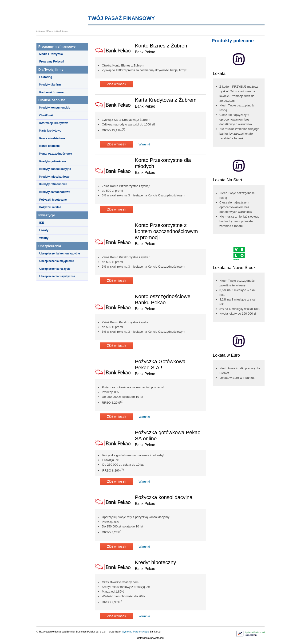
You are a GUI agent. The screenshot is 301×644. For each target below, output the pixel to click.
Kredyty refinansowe (53, 184)
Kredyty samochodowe (55, 192)
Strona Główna (46, 31)
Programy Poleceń (52, 62)
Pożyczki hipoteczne (53, 200)
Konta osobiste (50, 146)
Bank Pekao (62, 31)
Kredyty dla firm (50, 85)
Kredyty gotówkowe (53, 161)
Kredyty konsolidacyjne (55, 169)
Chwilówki (46, 115)
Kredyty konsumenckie (55, 108)
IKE (42, 223)
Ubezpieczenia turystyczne (57, 276)
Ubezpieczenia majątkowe (57, 261)
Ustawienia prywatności (151, 638)
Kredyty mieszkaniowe (54, 177)
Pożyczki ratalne (50, 207)
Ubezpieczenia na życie (55, 269)
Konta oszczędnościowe (56, 154)
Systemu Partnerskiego (136, 632)
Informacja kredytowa (54, 123)
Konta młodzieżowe (52, 138)
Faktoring (46, 77)
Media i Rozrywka (51, 54)
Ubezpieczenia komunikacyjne (60, 254)
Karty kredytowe (50, 131)
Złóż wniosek (117, 84)
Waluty (44, 238)
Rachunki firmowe (51, 92)
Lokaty (44, 230)
